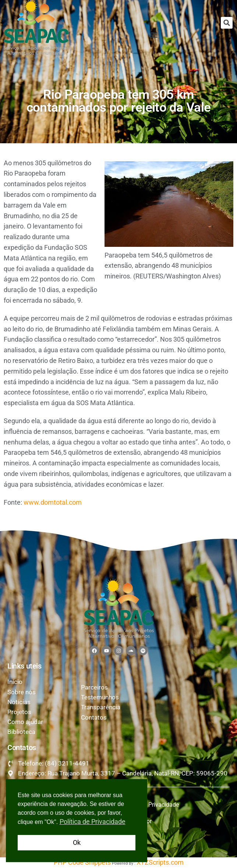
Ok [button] (77, 842)
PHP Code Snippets (82, 862)
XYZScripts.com (160, 862)
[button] (227, 23)
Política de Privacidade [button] (93, 822)
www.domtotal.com (53, 502)
